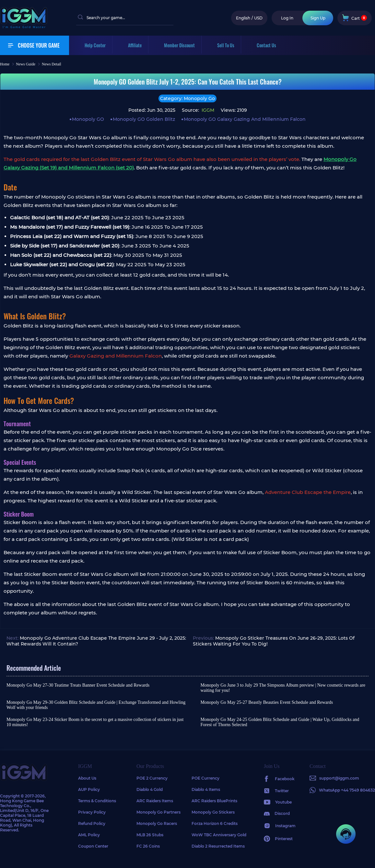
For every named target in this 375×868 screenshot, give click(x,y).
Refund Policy (92, 823)
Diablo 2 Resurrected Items (218, 846)
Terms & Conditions (97, 801)
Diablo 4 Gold (150, 789)
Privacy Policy (92, 812)
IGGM (207, 110)
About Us (87, 778)
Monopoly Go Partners (158, 812)
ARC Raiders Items (155, 801)
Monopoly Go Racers (157, 823)
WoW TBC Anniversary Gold (219, 835)
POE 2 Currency (152, 778)
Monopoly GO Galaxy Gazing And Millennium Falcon (245, 119)
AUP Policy (89, 789)
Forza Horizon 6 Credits (215, 823)
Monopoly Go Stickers (213, 812)
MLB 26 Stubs (150, 835)
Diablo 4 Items (206, 789)
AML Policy (89, 835)
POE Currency (205, 778)
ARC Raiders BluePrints (214, 801)
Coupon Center (93, 846)
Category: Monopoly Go (187, 98)
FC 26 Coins (148, 846)
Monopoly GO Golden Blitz (144, 119)
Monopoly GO (88, 119)
